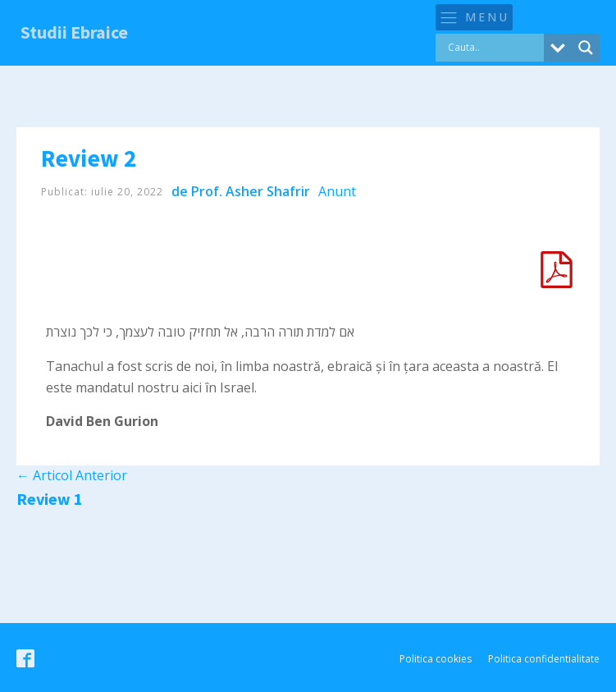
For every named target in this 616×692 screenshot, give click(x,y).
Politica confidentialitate (544, 659)
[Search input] (494, 48)
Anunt (337, 191)
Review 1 (50, 499)
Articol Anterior (72, 475)
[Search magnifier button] (586, 48)
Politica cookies (436, 659)
